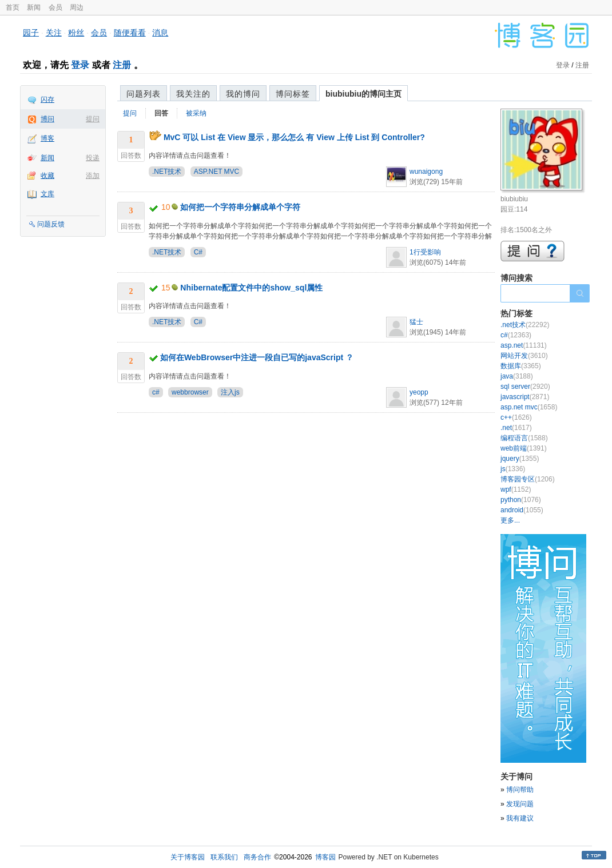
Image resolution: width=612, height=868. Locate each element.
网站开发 (524, 356)
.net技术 (525, 325)
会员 (55, 7)
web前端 (524, 448)
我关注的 (193, 94)
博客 (47, 138)
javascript (525, 397)
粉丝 (76, 33)
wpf (516, 489)
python (521, 500)
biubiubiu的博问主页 (363, 94)
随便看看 (130, 33)
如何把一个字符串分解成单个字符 (240, 207)
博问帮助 (520, 790)
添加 (93, 176)
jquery (520, 459)
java (517, 376)
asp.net (524, 345)
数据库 (521, 366)
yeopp (419, 392)
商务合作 (257, 857)
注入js (230, 392)
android (522, 510)
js (513, 469)
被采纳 (196, 113)
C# (198, 252)
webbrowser (190, 392)
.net (516, 428)
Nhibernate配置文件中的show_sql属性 (251, 288)
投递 (93, 158)
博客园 (325, 857)
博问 (47, 119)
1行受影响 (425, 252)
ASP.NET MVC (217, 172)
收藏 (47, 176)
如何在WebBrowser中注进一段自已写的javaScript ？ (257, 357)
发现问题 (520, 804)
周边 (77, 7)
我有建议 (520, 818)
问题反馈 (51, 224)
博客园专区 (528, 479)
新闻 (34, 7)
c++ (516, 417)
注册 (122, 65)
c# (156, 392)
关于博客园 (188, 857)
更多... (510, 520)
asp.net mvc (529, 407)
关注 (54, 33)
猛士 (416, 322)
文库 (47, 194)
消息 (160, 33)
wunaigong (426, 172)
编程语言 (524, 438)
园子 (31, 33)
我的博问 (243, 94)
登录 (80, 65)
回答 (161, 113)
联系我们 (224, 857)
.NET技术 (167, 172)
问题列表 (144, 94)
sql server (525, 387)
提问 (93, 119)
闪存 (47, 99)
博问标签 (293, 94)
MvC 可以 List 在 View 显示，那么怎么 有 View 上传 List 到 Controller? (294, 137)
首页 (13, 7)
